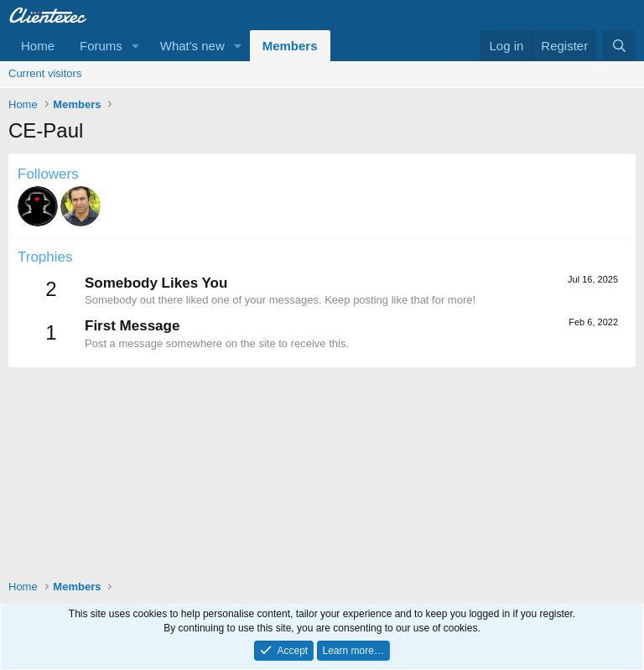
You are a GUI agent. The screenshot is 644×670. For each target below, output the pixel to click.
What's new (192, 46)
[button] (136, 46)
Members (290, 46)
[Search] (619, 46)
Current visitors (45, 73)
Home (38, 46)
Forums (101, 46)
